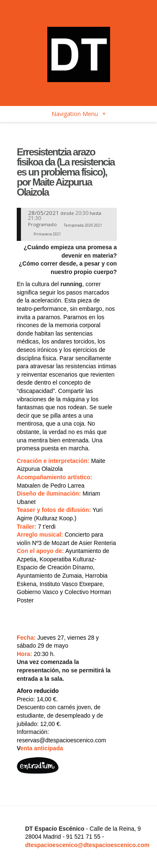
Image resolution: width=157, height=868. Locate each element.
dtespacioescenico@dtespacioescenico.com (87, 845)
